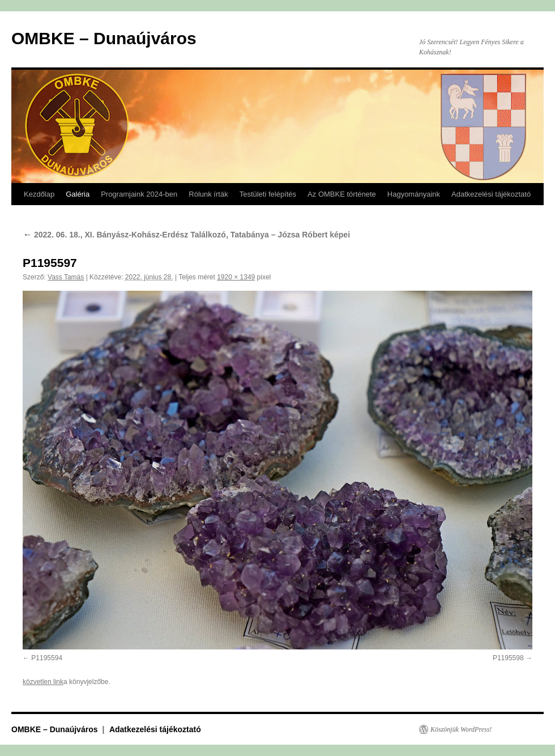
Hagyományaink (414, 194)
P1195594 (47, 658)
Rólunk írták (208, 194)
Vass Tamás (66, 277)
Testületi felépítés (268, 194)
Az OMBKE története (342, 194)
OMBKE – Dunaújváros (104, 38)
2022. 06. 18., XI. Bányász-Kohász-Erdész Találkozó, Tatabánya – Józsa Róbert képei (186, 235)
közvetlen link (43, 682)
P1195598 (508, 658)
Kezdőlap (39, 194)
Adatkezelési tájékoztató (491, 194)
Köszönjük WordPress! (461, 729)
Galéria (78, 194)
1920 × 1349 (236, 277)
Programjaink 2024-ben (139, 194)
